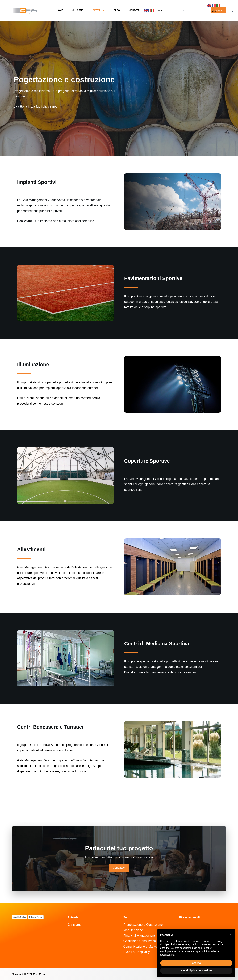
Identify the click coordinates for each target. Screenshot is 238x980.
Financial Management (139, 936)
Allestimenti (31, 549)
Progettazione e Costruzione (143, 925)
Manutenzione (133, 930)
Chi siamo (78, 10)
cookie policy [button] (205, 948)
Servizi (99, 10)
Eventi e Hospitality (137, 952)
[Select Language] (170, 10)
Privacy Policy (36, 917)
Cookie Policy (20, 917)
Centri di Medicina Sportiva (157, 644)
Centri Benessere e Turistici (50, 727)
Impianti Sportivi (37, 182)
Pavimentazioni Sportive (153, 278)
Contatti (134, 10)
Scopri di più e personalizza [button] (196, 970)
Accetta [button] (196, 963)
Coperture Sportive (147, 461)
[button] (231, 935)
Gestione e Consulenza (139, 941)
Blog (117, 10)
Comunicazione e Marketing (143, 947)
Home (60, 10)
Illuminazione (33, 365)
